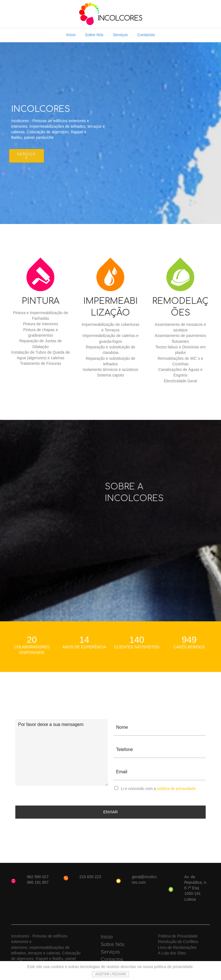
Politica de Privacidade (178, 936)
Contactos (146, 35)
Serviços (120, 35)
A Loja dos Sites (172, 953)
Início (71, 35)
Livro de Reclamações (177, 947)
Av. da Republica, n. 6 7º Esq (196, 882)
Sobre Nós (94, 35)
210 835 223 (90, 877)
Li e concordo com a (158, 789)
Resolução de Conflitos (178, 942)
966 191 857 (38, 882)
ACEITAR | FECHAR (110, 974)
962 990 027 (38, 877)
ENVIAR (110, 812)
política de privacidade (176, 789)
